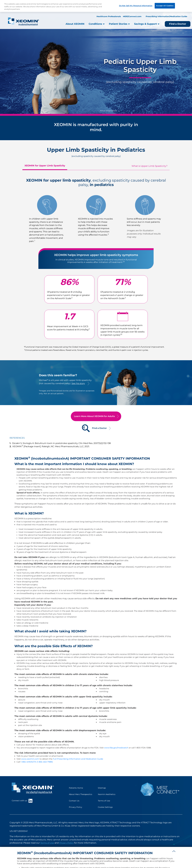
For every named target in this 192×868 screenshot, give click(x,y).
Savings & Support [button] (147, 24)
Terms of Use (104, 801)
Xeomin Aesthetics (107, 794)
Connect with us (22, 801)
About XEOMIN (75, 24)
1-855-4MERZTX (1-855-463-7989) (37, 762)
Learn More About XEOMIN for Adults (94, 416)
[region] (96, 6)
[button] (174, 851)
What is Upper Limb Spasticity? (150, 166)
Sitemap (102, 788)
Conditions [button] (97, 24)
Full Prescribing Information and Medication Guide (78, 759)
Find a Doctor (178, 24)
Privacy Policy (76, 807)
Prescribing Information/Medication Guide (166, 16)
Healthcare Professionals (109, 16)
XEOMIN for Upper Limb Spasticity (45, 166)
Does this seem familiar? (58, 375)
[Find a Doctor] (86, 428)
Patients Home (76, 788)
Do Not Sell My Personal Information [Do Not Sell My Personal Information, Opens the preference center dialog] (136, 6)
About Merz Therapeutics (81, 794)
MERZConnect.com (132, 16)
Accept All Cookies (165, 6)
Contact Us (74, 801)
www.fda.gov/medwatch (116, 748)
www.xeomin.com (30, 759)
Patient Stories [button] (119, 24)
